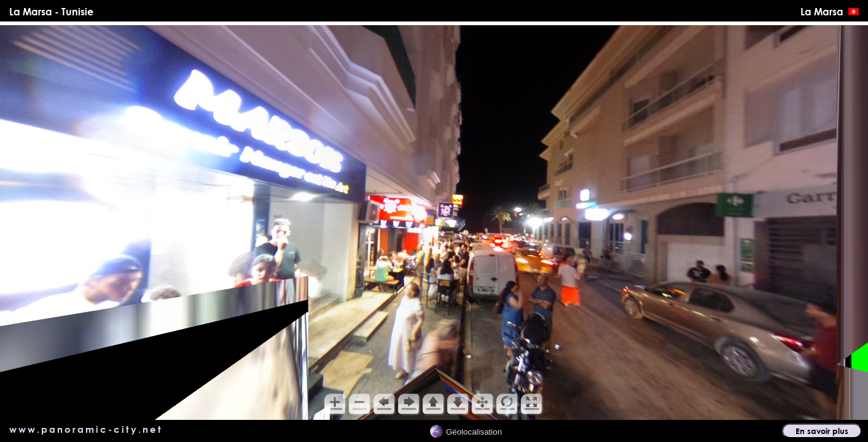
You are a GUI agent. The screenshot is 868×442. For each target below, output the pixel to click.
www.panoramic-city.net (86, 429)
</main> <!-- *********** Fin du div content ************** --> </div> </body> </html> (434, 223)
